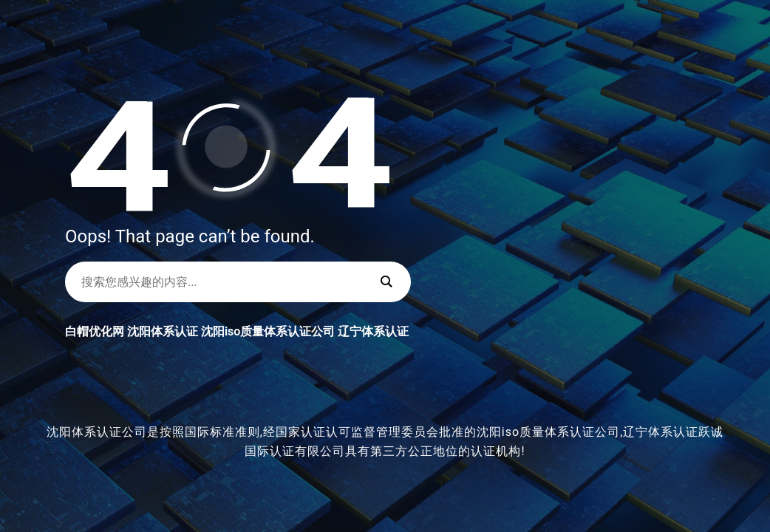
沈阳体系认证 (163, 331)
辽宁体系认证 (373, 331)
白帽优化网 (95, 331)
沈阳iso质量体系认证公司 (268, 331)
